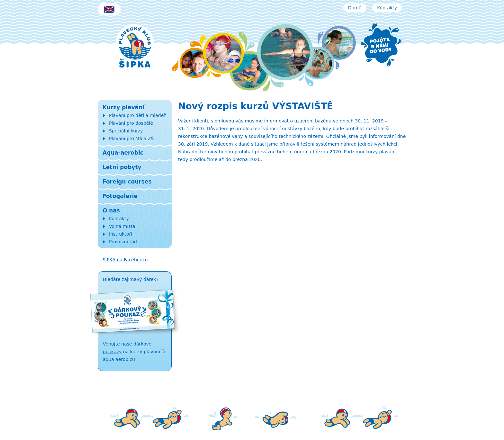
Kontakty (387, 8)
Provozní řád (123, 242)
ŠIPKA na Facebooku (125, 260)
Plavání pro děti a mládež (138, 115)
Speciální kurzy (126, 131)
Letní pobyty (122, 167)
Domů (355, 8)
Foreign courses (127, 182)
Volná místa (122, 226)
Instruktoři (121, 234)
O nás (111, 211)
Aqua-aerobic (123, 153)
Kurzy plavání (123, 107)
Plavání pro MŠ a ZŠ (131, 139)
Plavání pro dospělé (131, 123)
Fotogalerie (120, 196)
